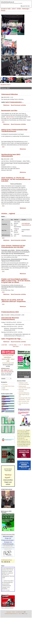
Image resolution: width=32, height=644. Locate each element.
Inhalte (19, 9)
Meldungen (26, 9)
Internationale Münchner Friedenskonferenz (10, 319)
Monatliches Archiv (5, 85)
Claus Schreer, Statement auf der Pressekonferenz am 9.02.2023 (13, 246)
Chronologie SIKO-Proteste (8, 386)
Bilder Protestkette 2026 (24, 401)
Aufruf (14, 9)
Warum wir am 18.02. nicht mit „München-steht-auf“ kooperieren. (14, 301)
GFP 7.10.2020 (6, 590)
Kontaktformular (19, 612)
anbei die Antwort (10, 117)
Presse (3, 10)
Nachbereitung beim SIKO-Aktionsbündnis (11, 155)
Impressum (9, 612)
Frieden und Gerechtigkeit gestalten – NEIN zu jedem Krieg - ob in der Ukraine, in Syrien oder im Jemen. (16, 281)
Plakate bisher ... (6, 390)
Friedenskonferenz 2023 (10, 312)
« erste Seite (4, 345)
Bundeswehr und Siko (9, 111)
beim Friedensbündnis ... (14, 102)
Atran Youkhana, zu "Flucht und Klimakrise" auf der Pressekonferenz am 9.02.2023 (16, 179)
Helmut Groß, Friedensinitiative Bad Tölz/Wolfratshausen (14, 131)
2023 (3, 122)
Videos (13, 612)
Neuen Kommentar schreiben (18, 105)
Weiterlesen (6, 105)
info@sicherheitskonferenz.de (11, 614)
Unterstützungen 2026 (8, 363)
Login (20, 614)
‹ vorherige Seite (12, 345)
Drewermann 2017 (21, 440)
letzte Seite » (16, 346)
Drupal (26, 614)
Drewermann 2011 (21, 430)
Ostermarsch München (10, 94)
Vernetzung (5, 384)
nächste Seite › (27, 345)
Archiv (4, 388)
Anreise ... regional (8, 214)
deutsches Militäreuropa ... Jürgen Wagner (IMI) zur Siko (24, 395)
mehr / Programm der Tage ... (12, 339)
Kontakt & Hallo (6, 9)
